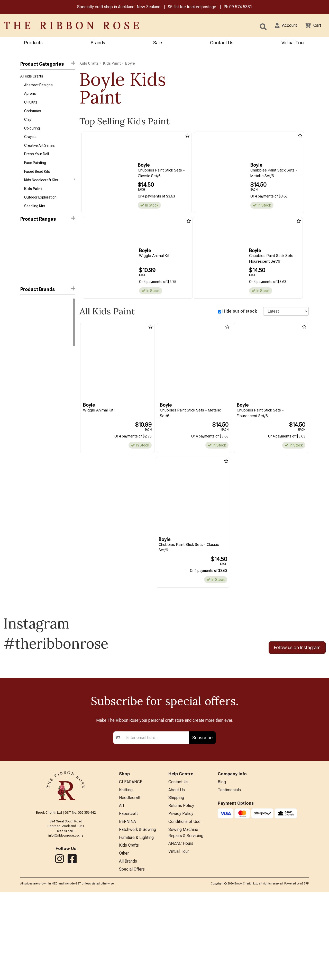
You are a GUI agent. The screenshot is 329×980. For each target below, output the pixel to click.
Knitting (126, 872)
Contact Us (222, 43)
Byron (25, 331)
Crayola (30, 142)
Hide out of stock (240, 312)
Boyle (25, 322)
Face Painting (35, 169)
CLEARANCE (131, 864)
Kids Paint (33, 197)
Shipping (176, 881)
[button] (283, 26)
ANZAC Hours (181, 930)
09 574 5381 (241, 7)
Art (122, 889)
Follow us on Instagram (297, 649)
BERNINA (127, 906)
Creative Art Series (39, 151)
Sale (158, 43)
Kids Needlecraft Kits (50, 187)
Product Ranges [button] (48, 228)
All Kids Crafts (32, 77)
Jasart (26, 340)
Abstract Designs (38, 87)
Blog (222, 864)
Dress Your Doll (36, 160)
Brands (98, 43)
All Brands (128, 949)
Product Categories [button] (48, 65)
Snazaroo (28, 358)
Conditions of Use (184, 906)
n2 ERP (304, 972)
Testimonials (229, 872)
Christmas (33, 114)
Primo (25, 349)
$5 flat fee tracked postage (192, 7)
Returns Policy (181, 889)
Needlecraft (130, 881)
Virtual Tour (179, 938)
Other (124, 940)
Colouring (32, 132)
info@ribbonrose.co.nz (66, 917)
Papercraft (128, 898)
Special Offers (132, 957)
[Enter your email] (156, 820)
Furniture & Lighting (136, 923)
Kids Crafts (89, 64)
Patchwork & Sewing (138, 915)
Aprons (30, 96)
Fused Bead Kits (37, 178)
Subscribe (202, 819)
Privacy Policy (181, 898)
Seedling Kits (35, 215)
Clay (28, 123)
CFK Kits (31, 105)
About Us (177, 872)
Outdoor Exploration (40, 206)
